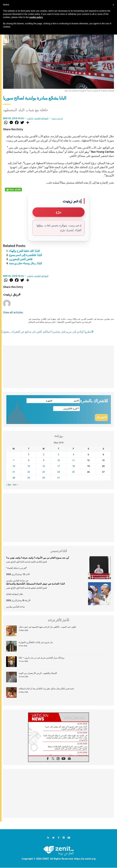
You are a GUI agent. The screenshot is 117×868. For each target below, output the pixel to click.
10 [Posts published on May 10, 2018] (58, 461)
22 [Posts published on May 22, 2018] (29, 472)
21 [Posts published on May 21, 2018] (14, 472)
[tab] (43, 717)
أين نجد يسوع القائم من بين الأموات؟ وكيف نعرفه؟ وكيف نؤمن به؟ (37, 558)
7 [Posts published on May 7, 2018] (14, 461)
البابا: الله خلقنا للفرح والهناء (24, 251)
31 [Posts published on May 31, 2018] (58, 478)
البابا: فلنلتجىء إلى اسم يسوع (26, 255)
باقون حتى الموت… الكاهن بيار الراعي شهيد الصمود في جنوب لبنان (47, 627)
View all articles (13, 312)
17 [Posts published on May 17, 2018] (58, 466)
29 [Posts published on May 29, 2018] (29, 478)
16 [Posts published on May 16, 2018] (44, 466)
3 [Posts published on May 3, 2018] (58, 455)
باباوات (30, 118)
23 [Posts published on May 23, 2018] (44, 472)
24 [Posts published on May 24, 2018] (58, 472)
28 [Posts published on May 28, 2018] (14, 478)
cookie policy (36, 17)
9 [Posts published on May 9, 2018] (44, 461)
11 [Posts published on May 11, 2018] (73, 461)
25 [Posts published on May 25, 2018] (73, 472)
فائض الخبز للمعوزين (21, 259)
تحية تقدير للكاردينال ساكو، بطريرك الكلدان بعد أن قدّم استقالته (46, 689)
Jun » (15, 485)
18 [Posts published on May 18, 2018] (73, 466)
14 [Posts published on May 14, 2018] (14, 466)
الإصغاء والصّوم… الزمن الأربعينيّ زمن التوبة (38, 673)
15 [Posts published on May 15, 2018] (29, 466)
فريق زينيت (57, 118)
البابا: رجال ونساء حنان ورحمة (26, 263)
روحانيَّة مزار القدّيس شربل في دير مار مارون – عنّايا (42, 658)
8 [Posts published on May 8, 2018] (29, 461)
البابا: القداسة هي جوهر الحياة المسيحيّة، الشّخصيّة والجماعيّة (35, 584)
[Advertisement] (58, 367)
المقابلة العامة (42, 118)
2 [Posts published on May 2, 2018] (44, 455)
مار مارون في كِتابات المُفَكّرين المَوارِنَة (36, 642)
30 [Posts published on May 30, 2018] (44, 478)
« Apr (9, 485)
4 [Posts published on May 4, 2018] (73, 455)
